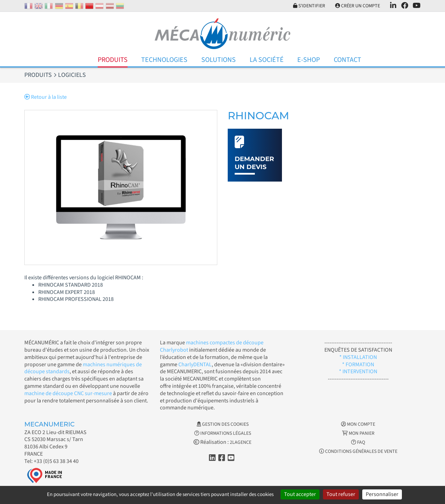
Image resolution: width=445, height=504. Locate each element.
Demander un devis (254, 163)
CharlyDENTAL (195, 365)
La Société (267, 60)
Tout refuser (341, 494)
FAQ (358, 442)
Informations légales (223, 433)
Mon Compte (358, 424)
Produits (113, 60)
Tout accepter (300, 494)
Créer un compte (358, 6)
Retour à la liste (46, 97)
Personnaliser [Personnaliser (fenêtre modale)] (382, 494)
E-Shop (309, 60)
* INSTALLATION (358, 357)
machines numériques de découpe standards (83, 368)
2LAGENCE (241, 442)
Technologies (164, 60)
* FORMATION (358, 365)
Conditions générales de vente (358, 451)
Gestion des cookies (223, 424)
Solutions (219, 60)
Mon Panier (358, 433)
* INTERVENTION (358, 371)
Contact (347, 60)
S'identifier (309, 6)
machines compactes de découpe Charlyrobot (212, 346)
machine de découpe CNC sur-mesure (68, 393)
